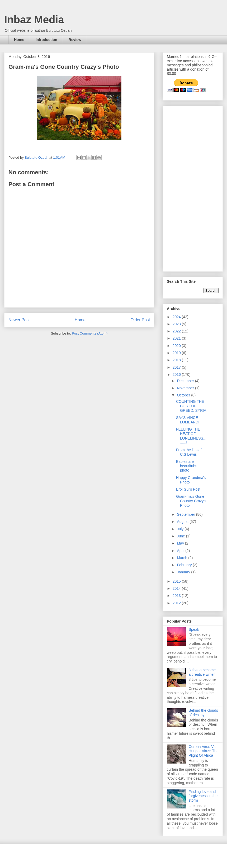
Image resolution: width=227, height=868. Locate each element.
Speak (194, 629)
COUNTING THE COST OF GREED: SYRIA (191, 406)
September (186, 514)
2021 (177, 338)
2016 (177, 374)
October (184, 395)
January (184, 572)
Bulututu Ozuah (37, 157)
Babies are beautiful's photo (186, 466)
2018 (177, 360)
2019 (177, 353)
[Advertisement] (183, 187)
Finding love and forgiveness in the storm (203, 796)
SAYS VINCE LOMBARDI (188, 420)
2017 (177, 367)
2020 (177, 346)
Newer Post (19, 320)
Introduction (46, 40)
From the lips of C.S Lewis (189, 452)
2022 (177, 331)
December (186, 381)
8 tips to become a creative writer (202, 672)
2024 (177, 317)
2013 (177, 596)
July (181, 529)
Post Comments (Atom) (90, 333)
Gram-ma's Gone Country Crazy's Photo (191, 501)
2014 (177, 588)
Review (75, 40)
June (181, 536)
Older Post (140, 320)
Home (19, 40)
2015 (177, 581)
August (183, 522)
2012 (177, 603)
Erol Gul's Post (188, 489)
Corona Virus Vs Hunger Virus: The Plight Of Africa (204, 751)
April (181, 551)
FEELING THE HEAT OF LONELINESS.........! (191, 436)
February (185, 565)
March (183, 558)
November (186, 388)
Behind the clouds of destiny (203, 713)
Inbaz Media (34, 20)
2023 (177, 324)
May (181, 543)
